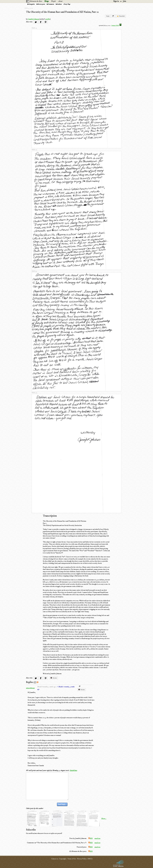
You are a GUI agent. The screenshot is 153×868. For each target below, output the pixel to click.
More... (104, 818)
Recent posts (41, 4)
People (53, 1)
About (60, 1)
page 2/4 (34, 150)
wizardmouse (30, 688)
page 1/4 (34, 28)
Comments (51, 4)
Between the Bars (36, 1)
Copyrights (63, 859)
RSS (90, 838)
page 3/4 (34, 271)
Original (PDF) (116, 25)
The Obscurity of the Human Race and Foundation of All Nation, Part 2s (62, 12)
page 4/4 (34, 393)
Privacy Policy (82, 859)
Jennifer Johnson (34, 19)
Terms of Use (72, 859)
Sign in (116, 1)
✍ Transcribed (121, 16)
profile (48, 19)
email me (97, 838)
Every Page (67, 4)
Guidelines (73, 770)
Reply (108, 16)
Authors (59, 4)
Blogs (47, 1)
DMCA (90, 859)
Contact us (55, 859)
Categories (32, 4)
